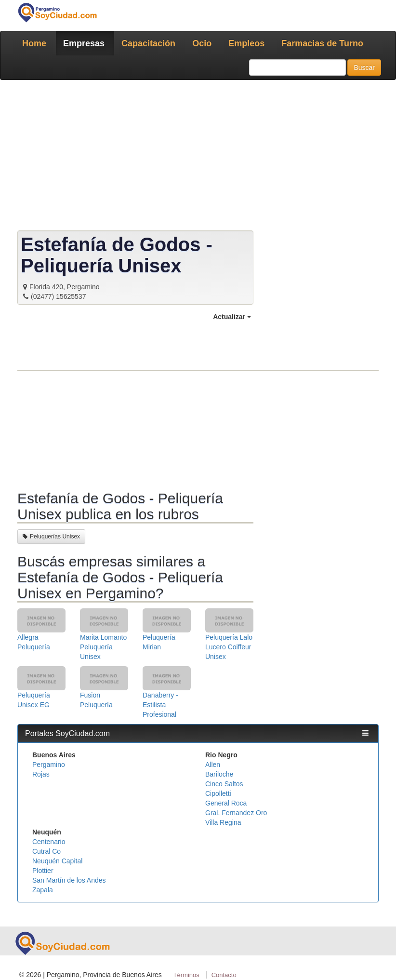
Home (34, 43)
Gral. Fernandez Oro (236, 813)
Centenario (49, 842)
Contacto (224, 975)
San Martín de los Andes (69, 880)
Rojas (41, 774)
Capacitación (148, 43)
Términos (186, 975)
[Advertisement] (198, 157)
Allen (213, 765)
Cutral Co (46, 851)
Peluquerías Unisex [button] (51, 537)
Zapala (43, 890)
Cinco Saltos (224, 784)
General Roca (226, 803)
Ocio (202, 43)
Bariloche (219, 774)
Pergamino (49, 765)
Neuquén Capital (57, 861)
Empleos (246, 43)
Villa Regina (223, 822)
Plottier (43, 871)
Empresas (84, 43)
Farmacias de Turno (322, 43)
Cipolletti (218, 793)
